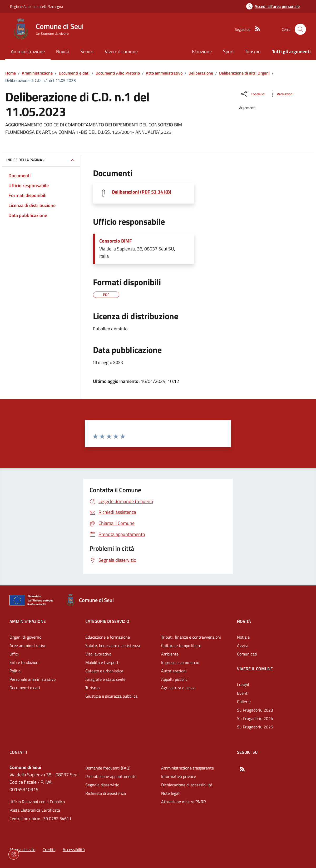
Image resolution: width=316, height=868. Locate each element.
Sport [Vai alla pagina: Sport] (228, 51)
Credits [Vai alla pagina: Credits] (49, 850)
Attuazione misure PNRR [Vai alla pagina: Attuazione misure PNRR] (184, 802)
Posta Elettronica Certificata (35, 810)
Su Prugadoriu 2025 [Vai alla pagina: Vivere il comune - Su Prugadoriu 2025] (255, 727)
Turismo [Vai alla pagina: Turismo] (253, 51)
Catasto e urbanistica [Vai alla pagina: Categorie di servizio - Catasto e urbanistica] (104, 671)
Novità (244, 621)
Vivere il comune (255, 669)
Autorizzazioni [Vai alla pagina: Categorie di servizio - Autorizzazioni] (174, 671)
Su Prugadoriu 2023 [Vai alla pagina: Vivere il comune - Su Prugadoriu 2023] (255, 710)
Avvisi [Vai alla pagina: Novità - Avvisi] (242, 645)
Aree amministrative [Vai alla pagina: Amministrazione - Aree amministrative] (28, 645)
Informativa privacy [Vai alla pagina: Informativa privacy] (179, 776)
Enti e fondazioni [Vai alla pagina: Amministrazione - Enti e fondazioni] (24, 662)
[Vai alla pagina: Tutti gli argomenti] (289, 52)
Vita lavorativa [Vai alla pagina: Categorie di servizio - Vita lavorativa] (98, 654)
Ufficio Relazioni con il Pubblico (37, 802)
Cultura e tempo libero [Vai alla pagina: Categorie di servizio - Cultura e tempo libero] (181, 645)
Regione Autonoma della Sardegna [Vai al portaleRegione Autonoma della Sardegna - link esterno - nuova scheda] (36, 6)
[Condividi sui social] (253, 94)
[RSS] (255, 29)
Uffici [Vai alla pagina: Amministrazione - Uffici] (14, 654)
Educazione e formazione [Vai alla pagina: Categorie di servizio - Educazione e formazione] (108, 637)
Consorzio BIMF (116, 241)
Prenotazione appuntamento (111, 776)
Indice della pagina (26, 160)
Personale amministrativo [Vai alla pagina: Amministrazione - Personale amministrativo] (33, 679)
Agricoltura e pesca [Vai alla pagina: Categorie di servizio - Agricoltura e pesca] (178, 688)
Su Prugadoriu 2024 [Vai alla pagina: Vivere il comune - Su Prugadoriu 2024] (255, 718)
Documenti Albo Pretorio (118, 73)
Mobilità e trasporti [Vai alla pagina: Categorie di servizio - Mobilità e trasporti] (102, 662)
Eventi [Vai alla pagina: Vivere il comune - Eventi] (243, 693)
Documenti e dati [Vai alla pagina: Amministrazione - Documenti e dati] (25, 688)
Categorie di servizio (107, 621)
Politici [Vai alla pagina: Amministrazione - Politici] (16, 671)
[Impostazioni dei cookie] (14, 854)
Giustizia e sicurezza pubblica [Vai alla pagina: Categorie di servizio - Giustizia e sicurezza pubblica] (111, 696)
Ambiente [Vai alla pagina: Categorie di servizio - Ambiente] (170, 654)
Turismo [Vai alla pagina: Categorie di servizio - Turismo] (92, 688)
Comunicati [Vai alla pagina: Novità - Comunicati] (247, 654)
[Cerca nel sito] (300, 29)
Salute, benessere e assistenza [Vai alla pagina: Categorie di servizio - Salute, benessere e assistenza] (113, 645)
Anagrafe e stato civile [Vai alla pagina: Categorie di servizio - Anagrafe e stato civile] (105, 679)
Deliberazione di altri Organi (244, 73)
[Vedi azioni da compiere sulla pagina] (281, 94)
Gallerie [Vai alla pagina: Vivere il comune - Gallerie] (244, 702)
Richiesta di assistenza (106, 793)
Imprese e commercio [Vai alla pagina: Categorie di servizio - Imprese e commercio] (180, 662)
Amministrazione (37, 73)
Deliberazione (201, 73)
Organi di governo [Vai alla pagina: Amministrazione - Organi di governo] (25, 637)
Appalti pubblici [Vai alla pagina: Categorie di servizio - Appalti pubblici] (175, 679)
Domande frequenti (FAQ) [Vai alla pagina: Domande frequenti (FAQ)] (108, 768)
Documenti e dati (74, 73)
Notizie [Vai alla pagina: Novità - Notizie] (243, 637)
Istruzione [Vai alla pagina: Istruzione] (202, 51)
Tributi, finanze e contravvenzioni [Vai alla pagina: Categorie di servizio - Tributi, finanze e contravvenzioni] (191, 637)
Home (11, 73)
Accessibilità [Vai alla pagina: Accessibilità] (74, 850)
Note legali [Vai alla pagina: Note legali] (171, 793)
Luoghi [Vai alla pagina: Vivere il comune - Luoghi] (243, 685)
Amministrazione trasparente (187, 768)
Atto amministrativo (164, 73)
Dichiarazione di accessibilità (187, 785)
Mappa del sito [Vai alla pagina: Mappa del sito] (22, 850)
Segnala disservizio (102, 785)
